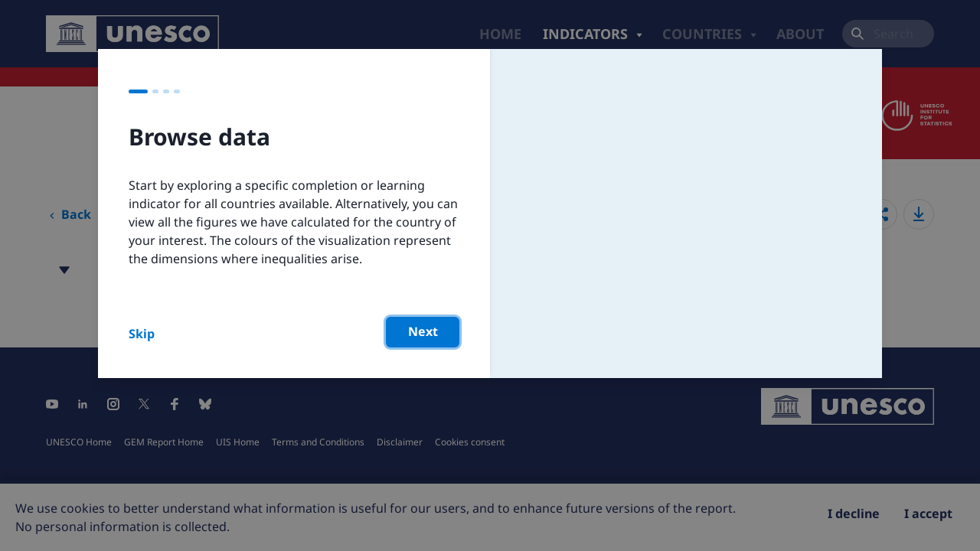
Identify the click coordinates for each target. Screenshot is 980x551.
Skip (142, 334)
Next (423, 331)
